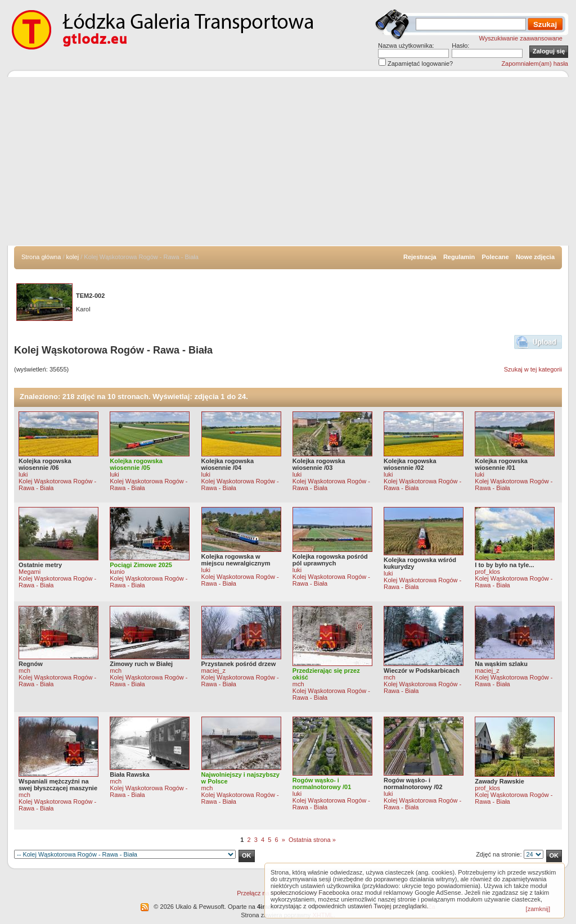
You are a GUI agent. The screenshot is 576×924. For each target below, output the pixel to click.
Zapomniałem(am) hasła (535, 64)
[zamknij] (538, 909)
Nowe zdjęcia (535, 257)
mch (24, 671)
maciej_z (213, 671)
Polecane (495, 257)
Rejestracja (420, 257)
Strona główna (41, 257)
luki (23, 474)
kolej (73, 257)
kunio (117, 572)
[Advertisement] (288, 161)
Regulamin (459, 257)
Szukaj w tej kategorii (533, 369)
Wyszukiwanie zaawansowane (521, 38)
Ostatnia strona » (312, 840)
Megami (30, 572)
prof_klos (487, 572)
